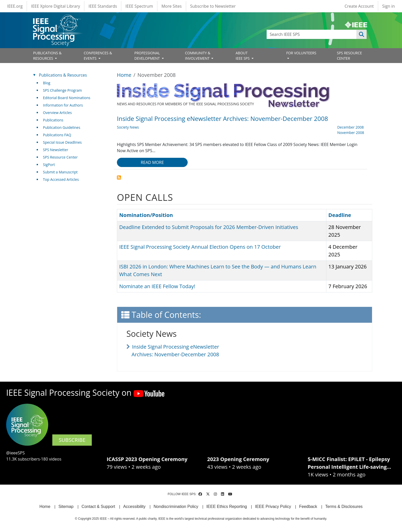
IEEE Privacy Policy (273, 507)
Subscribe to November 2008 (119, 178)
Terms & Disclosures (344, 507)
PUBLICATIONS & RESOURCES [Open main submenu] (47, 56)
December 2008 (350, 127)
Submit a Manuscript (60, 172)
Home (124, 75)
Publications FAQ (57, 135)
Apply (361, 34)
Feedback (308, 507)
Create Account (359, 6)
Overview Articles (57, 113)
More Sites (172, 6)
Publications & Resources (63, 75)
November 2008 (351, 133)
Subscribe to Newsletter (213, 6)
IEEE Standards (103, 6)
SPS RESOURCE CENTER (349, 56)
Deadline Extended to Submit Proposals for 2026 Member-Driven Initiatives (209, 227)
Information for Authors (63, 105)
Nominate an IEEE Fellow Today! (157, 286)
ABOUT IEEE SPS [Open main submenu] (243, 56)
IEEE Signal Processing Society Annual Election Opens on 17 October (200, 247)
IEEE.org (15, 6)
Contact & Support (98, 507)
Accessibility (134, 507)
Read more (152, 162)
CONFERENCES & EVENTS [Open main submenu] (98, 56)
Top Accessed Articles (61, 179)
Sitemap (66, 507)
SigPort (49, 165)
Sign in (389, 6)
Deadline (340, 215)
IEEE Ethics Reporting (227, 507)
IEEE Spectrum (139, 6)
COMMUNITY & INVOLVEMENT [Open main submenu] (198, 56)
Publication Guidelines (62, 127)
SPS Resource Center (60, 157)
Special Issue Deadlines (62, 142)
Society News (128, 127)
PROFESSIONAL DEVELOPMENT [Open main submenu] (148, 56)
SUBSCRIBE (72, 440)
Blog (47, 83)
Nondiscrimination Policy (176, 507)
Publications (53, 120)
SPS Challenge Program (63, 90)
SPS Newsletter (56, 150)
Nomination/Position (146, 215)
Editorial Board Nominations (67, 98)
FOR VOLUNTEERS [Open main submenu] (301, 53)
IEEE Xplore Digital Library (56, 6)
